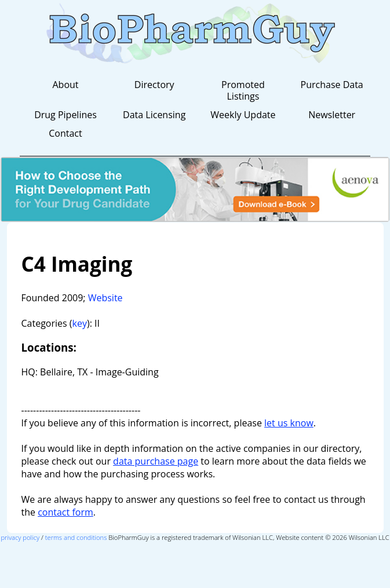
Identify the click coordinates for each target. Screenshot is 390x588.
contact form (65, 512)
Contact (65, 133)
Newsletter (332, 115)
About (65, 85)
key (80, 323)
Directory (154, 85)
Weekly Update (243, 115)
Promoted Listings (243, 90)
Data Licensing (154, 115)
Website (105, 298)
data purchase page (156, 461)
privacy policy (20, 537)
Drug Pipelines (65, 115)
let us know (289, 423)
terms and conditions (76, 537)
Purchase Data (332, 85)
